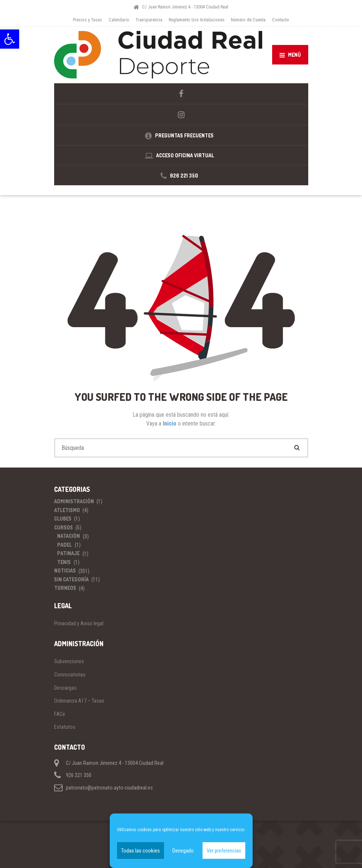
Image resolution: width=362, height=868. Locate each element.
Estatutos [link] (65, 726)
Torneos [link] (65, 587)
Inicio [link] (170, 422)
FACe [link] (60, 713)
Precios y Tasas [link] (87, 20)
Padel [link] (64, 543)
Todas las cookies (140, 851)
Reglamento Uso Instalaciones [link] (197, 20)
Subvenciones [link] (69, 660)
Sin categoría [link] (71, 578)
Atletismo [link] (67, 509)
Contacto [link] (281, 20)
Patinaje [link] (68, 552)
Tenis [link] (64, 561)
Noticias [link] (65, 569)
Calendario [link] (119, 20)
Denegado (183, 851)
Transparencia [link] (149, 20)
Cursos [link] (64, 526)
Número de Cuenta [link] (248, 20)
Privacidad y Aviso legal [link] (79, 622)
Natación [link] (68, 535)
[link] (10, 39)
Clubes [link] (63, 517)
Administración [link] (74, 500)
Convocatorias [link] (70, 673)
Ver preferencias (224, 851)
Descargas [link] (65, 686)
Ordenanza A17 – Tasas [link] (79, 699)
